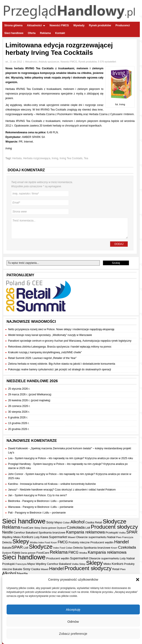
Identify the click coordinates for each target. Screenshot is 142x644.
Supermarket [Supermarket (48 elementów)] (58, 537)
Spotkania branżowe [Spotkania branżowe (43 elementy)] (52, 533)
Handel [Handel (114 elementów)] (121, 542)
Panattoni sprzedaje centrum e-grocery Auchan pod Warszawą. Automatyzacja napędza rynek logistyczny (70, 341)
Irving (55, 158)
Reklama (45, 33)
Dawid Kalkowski (18, 448)
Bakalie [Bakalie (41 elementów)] (7, 548)
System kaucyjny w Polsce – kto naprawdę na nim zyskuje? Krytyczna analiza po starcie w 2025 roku (74, 458)
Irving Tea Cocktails (71, 158)
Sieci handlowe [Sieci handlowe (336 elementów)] (24, 521)
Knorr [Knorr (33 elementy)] (54, 542)
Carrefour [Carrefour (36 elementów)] (19, 533)
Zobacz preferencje (73, 634)
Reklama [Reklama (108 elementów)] (11, 527)
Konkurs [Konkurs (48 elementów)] (27, 537)
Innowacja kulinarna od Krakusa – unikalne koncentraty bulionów (58, 484)
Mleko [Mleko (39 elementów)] (17, 537)
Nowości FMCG (59, 25)
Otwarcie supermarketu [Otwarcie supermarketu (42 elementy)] (91, 537)
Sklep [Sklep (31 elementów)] (37, 528)
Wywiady (79, 25)
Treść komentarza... (70, 228)
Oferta (32, 33)
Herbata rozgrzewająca (37, 158)
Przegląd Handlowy (19, 464)
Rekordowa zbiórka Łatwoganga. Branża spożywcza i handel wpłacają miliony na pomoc (60, 347)
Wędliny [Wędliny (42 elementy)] (7, 537)
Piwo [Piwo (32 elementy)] (119, 537)
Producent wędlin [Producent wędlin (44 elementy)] (102, 542)
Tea (86, 158)
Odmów (73, 622)
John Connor (16, 474)
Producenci (123, 25)
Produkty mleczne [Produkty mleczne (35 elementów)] (79, 542)
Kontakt (60, 33)
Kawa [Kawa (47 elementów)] (44, 537)
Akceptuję (73, 610)
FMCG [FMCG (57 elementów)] (63, 542)
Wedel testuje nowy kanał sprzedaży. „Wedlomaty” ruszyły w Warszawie (50, 335)
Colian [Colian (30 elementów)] (66, 523)
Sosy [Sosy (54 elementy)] (50, 522)
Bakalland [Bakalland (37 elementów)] (32, 533)
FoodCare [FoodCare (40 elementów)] (27, 528)
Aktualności (36, 25)
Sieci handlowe (14, 33)
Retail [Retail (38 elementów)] (98, 523)
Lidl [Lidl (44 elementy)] (88, 528)
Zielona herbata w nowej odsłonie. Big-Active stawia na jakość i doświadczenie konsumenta (62, 364)
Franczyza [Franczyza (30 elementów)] (128, 537)
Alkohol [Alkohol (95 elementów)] (78, 522)
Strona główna (14, 25)
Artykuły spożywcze (49, 62)
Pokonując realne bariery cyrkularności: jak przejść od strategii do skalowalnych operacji (60, 369)
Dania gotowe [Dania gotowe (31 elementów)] (49, 528)
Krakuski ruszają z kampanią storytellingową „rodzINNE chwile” (45, 352)
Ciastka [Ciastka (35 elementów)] (90, 523)
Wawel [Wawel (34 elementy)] (72, 537)
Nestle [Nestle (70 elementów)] (8, 532)
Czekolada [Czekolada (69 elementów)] (76, 527)
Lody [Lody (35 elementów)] (37, 537)
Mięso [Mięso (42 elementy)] (58, 522)
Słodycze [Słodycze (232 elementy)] (114, 521)
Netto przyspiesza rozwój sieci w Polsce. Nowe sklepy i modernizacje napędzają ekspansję (61, 329)
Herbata (17, 158)
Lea (10, 458)
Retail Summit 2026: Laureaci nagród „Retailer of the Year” (42, 358)
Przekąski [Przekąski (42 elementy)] (112, 533)
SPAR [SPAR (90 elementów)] (132, 532)
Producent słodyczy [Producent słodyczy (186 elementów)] (114, 527)
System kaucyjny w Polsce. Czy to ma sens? (41, 495)
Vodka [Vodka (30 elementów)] (122, 533)
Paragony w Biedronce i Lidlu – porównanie (48, 501)
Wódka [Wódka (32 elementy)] (34, 542)
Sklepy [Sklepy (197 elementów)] (21, 541)
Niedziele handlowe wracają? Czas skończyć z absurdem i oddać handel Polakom (68, 490)
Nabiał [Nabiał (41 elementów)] (111, 537)
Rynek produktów (100, 25)
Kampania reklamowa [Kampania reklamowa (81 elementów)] (86, 532)
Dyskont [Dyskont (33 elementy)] (61, 528)
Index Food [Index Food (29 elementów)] (44, 542)
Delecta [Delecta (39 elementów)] (7, 542)
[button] (138, 580)
